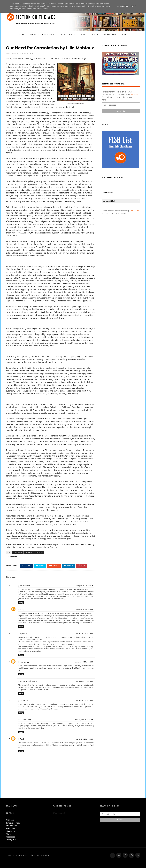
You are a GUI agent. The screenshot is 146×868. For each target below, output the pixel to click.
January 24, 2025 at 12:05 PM (84, 610)
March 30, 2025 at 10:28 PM (85, 739)
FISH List (95, 35)
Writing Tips (11, 840)
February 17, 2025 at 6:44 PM (84, 720)
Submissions (110, 35)
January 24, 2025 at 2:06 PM (85, 634)
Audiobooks (11, 826)
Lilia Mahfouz (29, 552)
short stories (39, 552)
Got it (134, 6)
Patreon (134, 94)
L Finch (21, 739)
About (124, 35)
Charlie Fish (134, 211)
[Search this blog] (121, 814)
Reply (21, 603)
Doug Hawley (24, 662)
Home (22, 35)
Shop (63, 35)
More (8, 834)
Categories (48, 35)
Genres (33, 35)
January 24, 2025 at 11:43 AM (84, 586)
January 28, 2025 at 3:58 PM (85, 701)
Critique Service (78, 35)
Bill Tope (22, 610)
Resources (10, 837)
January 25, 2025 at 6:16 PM (85, 681)
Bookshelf (10, 828)
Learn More (123, 6)
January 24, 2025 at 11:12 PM (84, 662)
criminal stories (18, 552)
